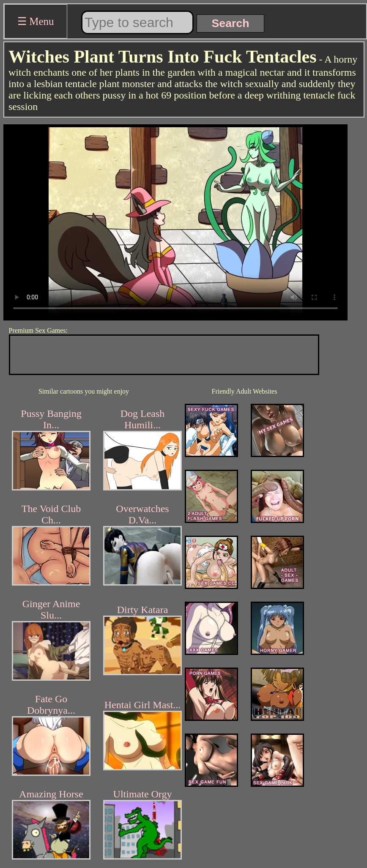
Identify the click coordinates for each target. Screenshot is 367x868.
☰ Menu (36, 21)
